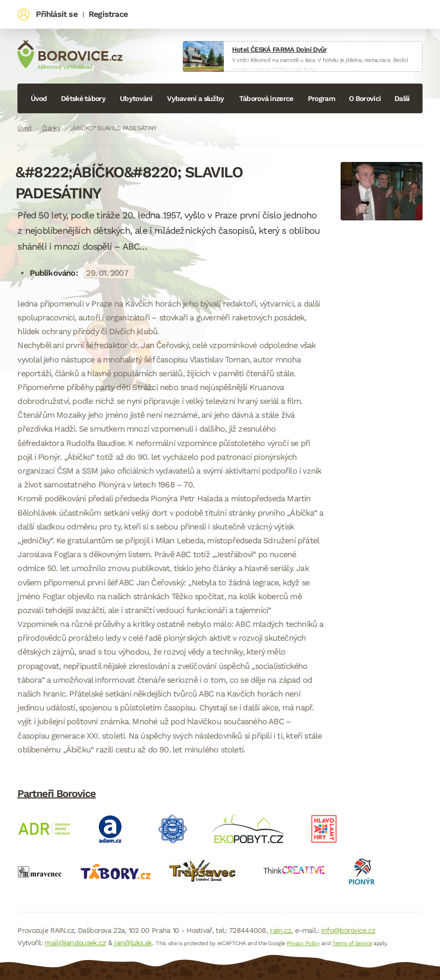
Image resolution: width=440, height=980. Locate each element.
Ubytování (136, 98)
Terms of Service (352, 943)
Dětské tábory (83, 98)
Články (51, 128)
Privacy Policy (303, 943)
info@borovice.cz (348, 930)
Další (402, 98)
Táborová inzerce (266, 98)
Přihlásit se (56, 14)
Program (321, 98)
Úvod (39, 98)
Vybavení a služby (195, 98)
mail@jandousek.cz (75, 943)
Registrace (108, 14)
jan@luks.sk (133, 943)
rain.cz (280, 930)
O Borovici (365, 98)
